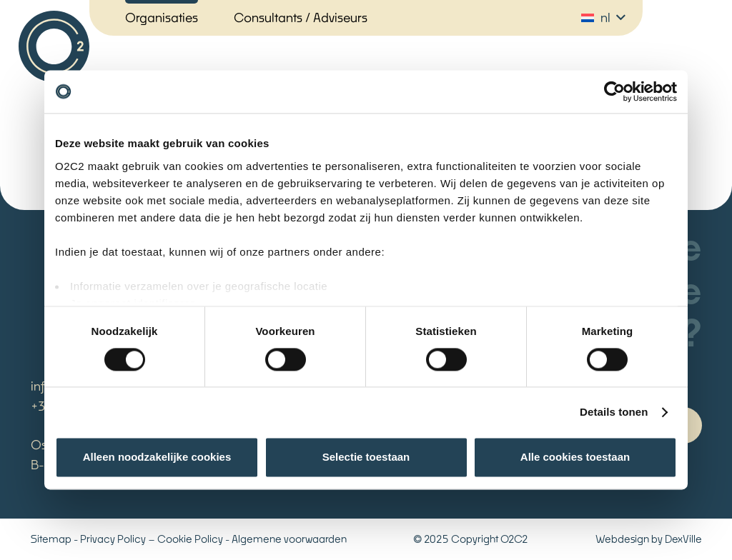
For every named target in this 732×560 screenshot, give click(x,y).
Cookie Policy (190, 539)
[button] (603, 18)
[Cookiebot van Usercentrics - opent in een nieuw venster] (614, 91)
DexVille (683, 539)
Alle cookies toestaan (575, 457)
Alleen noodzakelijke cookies (157, 457)
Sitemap (51, 539)
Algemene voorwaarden (289, 539)
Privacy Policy (113, 539)
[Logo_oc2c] (54, 46)
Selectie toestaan (366, 457)
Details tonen (614, 412)
